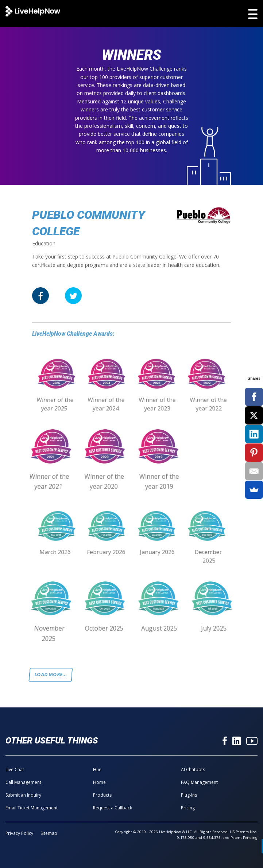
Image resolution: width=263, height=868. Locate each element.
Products (102, 795)
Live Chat (15, 770)
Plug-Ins (189, 795)
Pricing (188, 808)
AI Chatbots (193, 770)
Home (99, 782)
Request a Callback (113, 808)
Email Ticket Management (32, 808)
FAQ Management (199, 782)
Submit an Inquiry (23, 795)
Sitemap (49, 833)
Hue (97, 770)
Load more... (51, 674)
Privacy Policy (19, 833)
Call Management (23, 782)
